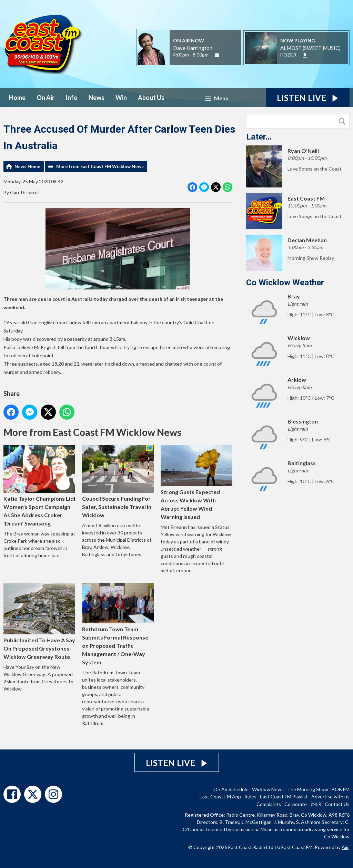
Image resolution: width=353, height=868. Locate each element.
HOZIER (288, 55)
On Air (46, 98)
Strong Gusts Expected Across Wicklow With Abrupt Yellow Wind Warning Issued (196, 482)
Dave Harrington (193, 48)
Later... (259, 137)
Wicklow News (268, 789)
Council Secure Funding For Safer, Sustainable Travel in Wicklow (118, 482)
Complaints (269, 804)
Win (121, 98)
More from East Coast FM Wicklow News (100, 166)
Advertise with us (330, 796)
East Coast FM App (220, 796)
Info (72, 98)
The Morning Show (308, 789)
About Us (151, 98)
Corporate (296, 804)
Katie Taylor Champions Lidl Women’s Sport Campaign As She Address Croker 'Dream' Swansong (39, 486)
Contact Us (337, 804)
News (97, 98)
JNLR (316, 804)
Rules (250, 796)
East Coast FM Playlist (284, 796)
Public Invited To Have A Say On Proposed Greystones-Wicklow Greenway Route (39, 621)
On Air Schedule (231, 789)
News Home (27, 166)
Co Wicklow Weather (285, 283)
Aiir (345, 847)
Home (17, 98)
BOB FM (341, 789)
